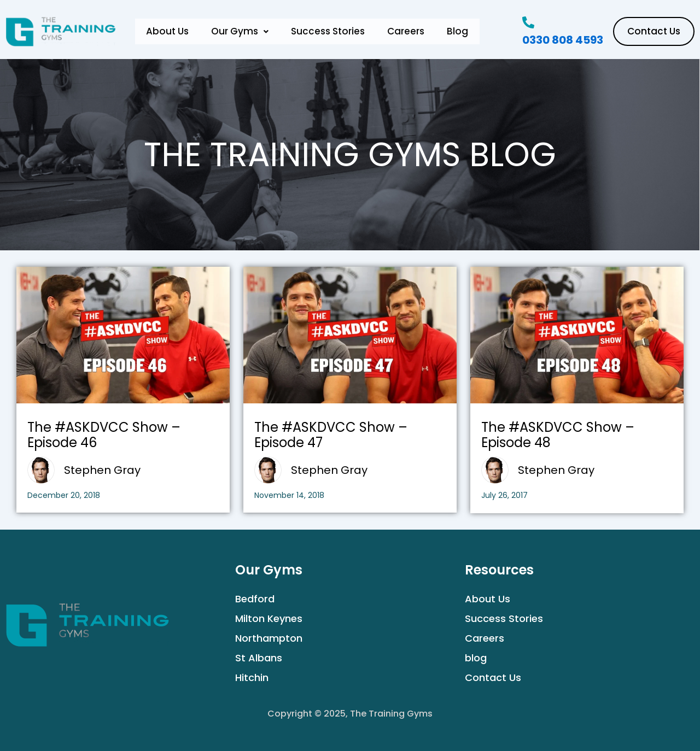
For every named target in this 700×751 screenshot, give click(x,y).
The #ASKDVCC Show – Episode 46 (104, 435)
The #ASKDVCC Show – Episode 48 (558, 435)
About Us (168, 31)
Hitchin (252, 677)
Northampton (269, 638)
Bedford (255, 599)
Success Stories (332, 31)
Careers (412, 31)
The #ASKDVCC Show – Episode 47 (331, 435)
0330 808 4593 (563, 40)
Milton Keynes (269, 618)
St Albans (259, 658)
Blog (465, 31)
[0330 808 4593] (528, 22)
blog (476, 658)
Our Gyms (243, 31)
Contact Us (493, 677)
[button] (243, 31)
